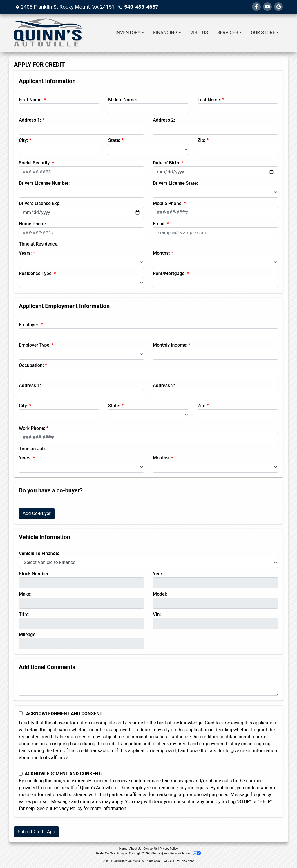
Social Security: (35, 163)
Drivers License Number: (44, 183)
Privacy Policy (68, 809)
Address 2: (164, 120)
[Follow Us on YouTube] (267, 7)
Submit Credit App (36, 832)
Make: (25, 594)
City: (23, 140)
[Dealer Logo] (48, 33)
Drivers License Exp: (40, 203)
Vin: (157, 614)
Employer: (29, 325)
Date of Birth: (166, 163)
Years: (25, 253)
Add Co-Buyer (37, 513)
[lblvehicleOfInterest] (148, 563)
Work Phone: (32, 428)
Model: (160, 594)
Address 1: (30, 120)
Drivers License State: (175, 183)
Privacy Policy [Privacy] (169, 849)
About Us (135, 849)
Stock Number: (34, 574)
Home (123, 849)
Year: (158, 574)
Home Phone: (33, 224)
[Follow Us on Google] (278, 7)
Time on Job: (32, 449)
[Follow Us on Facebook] (256, 7)
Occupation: (31, 365)
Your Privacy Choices (182, 853)
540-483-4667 (141, 7)
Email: (159, 224)
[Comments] (148, 687)
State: (114, 140)
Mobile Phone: (168, 203)
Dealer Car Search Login (112, 853)
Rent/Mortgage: (169, 273)
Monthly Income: (170, 345)
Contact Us (150, 849)
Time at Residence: (39, 244)
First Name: (31, 100)
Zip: (201, 140)
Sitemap (156, 853)
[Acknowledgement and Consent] (21, 713)
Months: (161, 253)
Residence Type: (36, 273)
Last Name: (209, 100)
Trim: (24, 614)
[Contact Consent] (21, 774)
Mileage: (28, 634)
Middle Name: (123, 100)
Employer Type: (35, 345)
